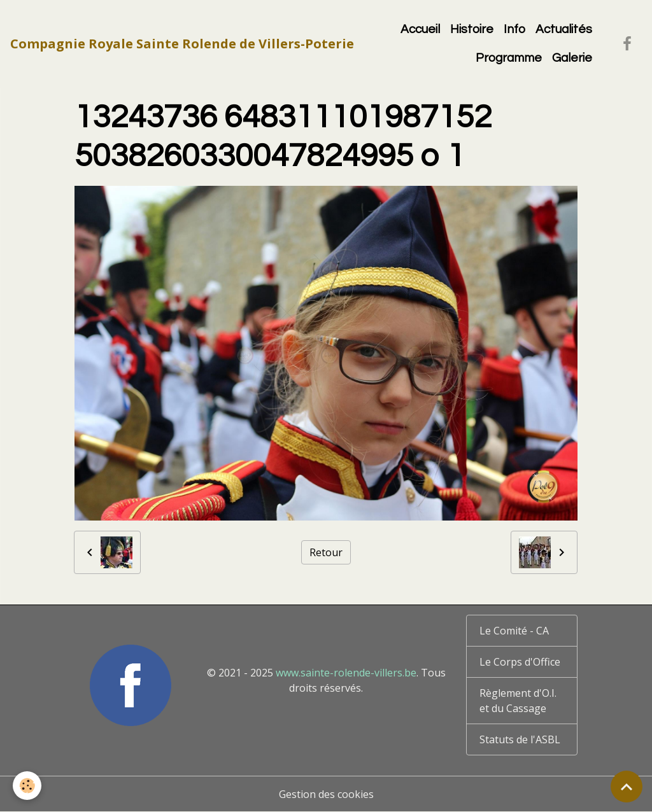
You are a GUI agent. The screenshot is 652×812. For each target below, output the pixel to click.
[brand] (182, 44)
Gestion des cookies (326, 794)
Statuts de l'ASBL (520, 739)
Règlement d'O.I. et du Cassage (518, 701)
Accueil (420, 29)
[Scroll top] (627, 787)
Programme (509, 58)
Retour (326, 552)
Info (514, 29)
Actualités (564, 29)
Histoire (472, 29)
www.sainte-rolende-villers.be (346, 673)
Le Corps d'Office (520, 662)
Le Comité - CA (514, 631)
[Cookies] (27, 786)
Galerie (572, 58)
